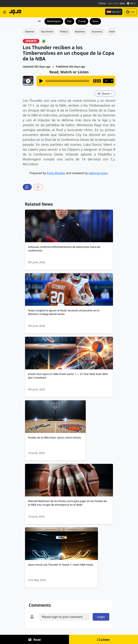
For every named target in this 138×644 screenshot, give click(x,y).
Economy (97, 32)
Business (80, 32)
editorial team (98, 173)
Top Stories (47, 32)
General (30, 32)
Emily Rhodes (56, 173)
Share (104, 94)
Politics (64, 32)
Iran (69, 21)
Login (131, 12)
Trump (82, 21)
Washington (54, 21)
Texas (95, 21)
